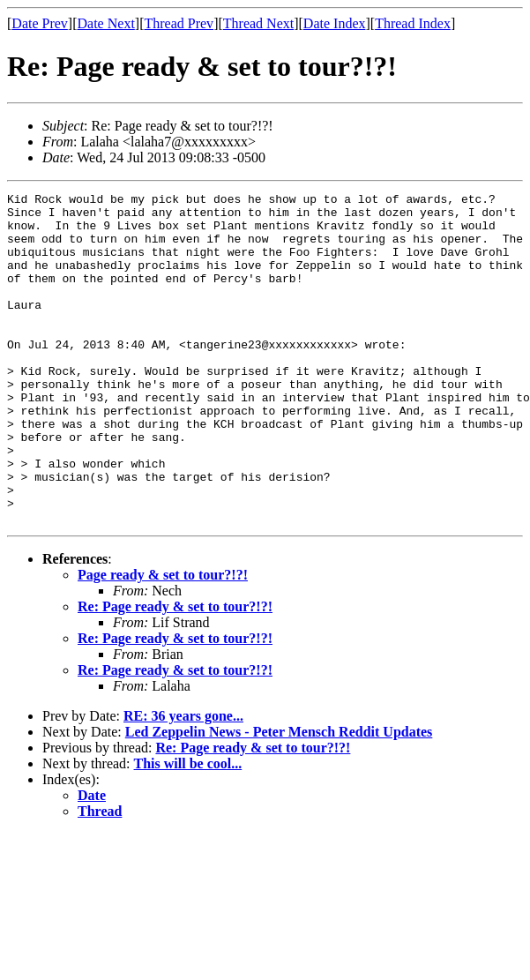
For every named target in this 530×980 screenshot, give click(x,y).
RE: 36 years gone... (183, 782)
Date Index (335, 23)
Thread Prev (179, 23)
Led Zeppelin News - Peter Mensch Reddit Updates (279, 798)
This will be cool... (188, 830)
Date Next (106, 23)
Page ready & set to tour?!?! (163, 641)
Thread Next (258, 23)
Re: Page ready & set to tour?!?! (175, 673)
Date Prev (40, 23)
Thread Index (413, 23)
